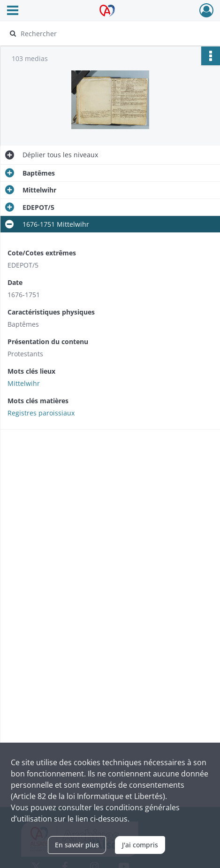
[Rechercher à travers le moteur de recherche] (106, 33)
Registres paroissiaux (41, 413)
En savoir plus (77, 845)
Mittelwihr (24, 383)
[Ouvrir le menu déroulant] (13, 11)
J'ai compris (140, 845)
